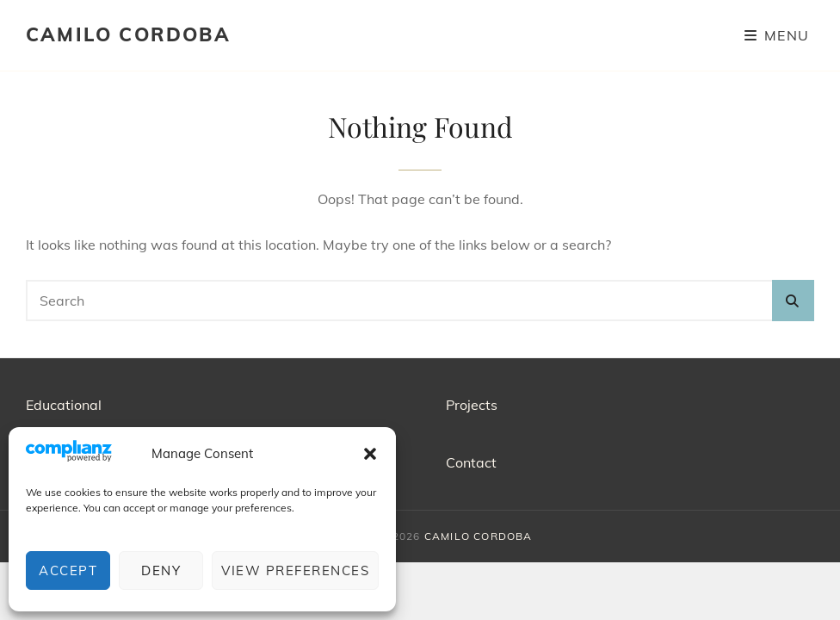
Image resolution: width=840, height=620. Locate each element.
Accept (68, 570)
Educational (64, 405)
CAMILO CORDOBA (128, 34)
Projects (472, 405)
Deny (161, 570)
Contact (471, 462)
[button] (370, 454)
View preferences (295, 570)
